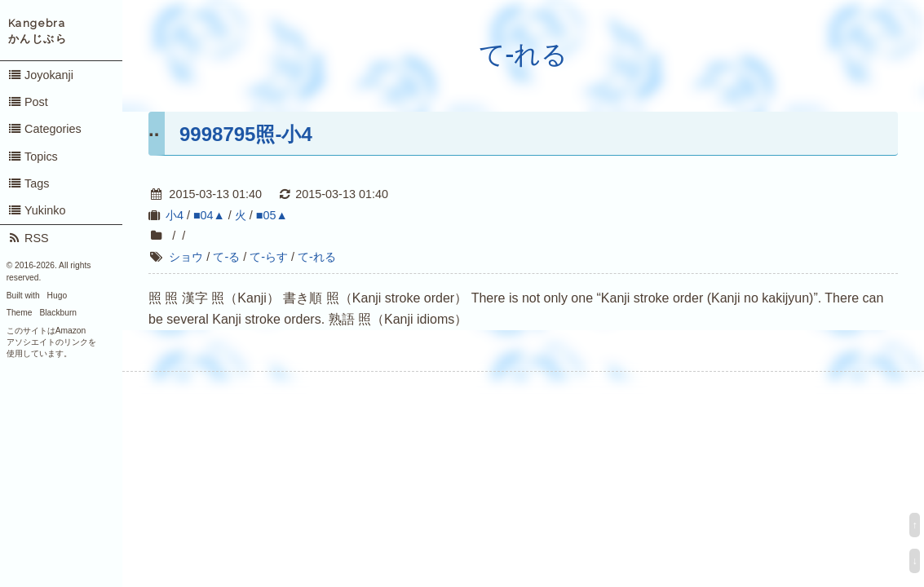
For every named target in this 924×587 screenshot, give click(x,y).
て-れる (524, 55)
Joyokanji (40, 75)
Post (28, 102)
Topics (33, 157)
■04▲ (209, 215)
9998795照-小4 (246, 134)
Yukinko (37, 210)
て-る (226, 257)
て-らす (269, 257)
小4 (175, 215)
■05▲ (272, 215)
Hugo (57, 296)
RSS (28, 238)
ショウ (186, 257)
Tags (29, 183)
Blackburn (59, 313)
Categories (44, 129)
